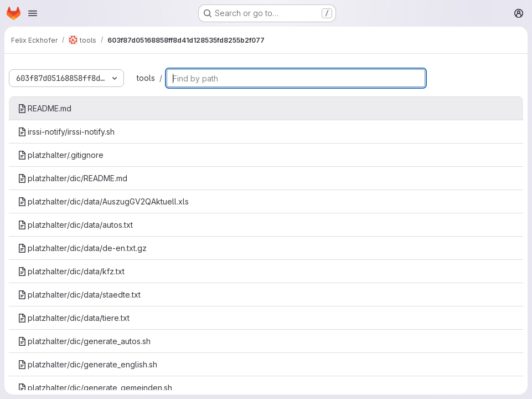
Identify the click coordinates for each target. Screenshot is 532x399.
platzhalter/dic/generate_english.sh (87, 364)
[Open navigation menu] (33, 13)
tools (146, 78)
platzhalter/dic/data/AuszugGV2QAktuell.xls (103, 201)
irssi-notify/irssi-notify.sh (66, 132)
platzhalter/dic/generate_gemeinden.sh (95, 388)
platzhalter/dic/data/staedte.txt (79, 295)
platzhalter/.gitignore (61, 155)
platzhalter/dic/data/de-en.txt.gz (82, 248)
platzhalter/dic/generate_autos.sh (84, 341)
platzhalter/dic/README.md (73, 178)
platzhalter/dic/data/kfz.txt (71, 271)
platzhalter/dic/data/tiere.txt (74, 318)
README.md (45, 108)
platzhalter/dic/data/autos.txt (75, 225)
